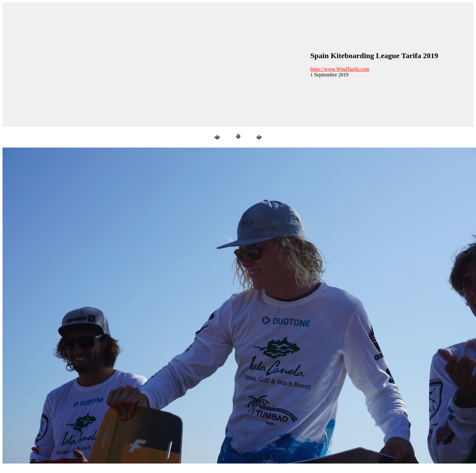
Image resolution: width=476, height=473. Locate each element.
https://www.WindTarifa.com (340, 69)
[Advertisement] (59, 64)
